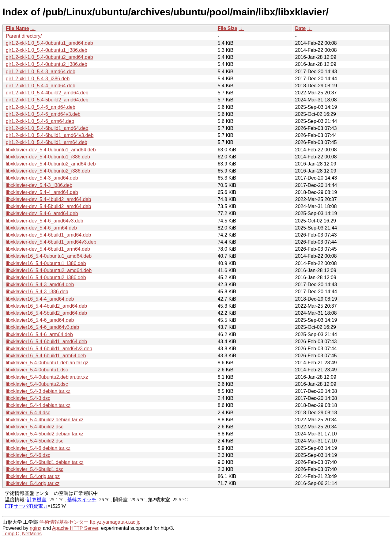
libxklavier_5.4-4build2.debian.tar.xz (45, 420)
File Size (228, 28)
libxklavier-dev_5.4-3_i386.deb (39, 185)
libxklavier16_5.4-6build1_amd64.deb (46, 342)
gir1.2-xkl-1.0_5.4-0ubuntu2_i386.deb (47, 64)
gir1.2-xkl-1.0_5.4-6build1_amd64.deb (47, 128)
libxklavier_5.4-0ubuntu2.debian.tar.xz (47, 377)
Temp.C (11, 534)
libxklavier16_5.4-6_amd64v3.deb (42, 327)
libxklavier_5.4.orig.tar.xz (33, 483)
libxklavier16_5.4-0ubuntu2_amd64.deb (49, 270)
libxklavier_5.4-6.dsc (28, 455)
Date (300, 28)
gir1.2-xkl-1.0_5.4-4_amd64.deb (41, 86)
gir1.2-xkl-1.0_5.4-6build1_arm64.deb (47, 142)
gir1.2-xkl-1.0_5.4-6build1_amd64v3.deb (50, 135)
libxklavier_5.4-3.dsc (28, 398)
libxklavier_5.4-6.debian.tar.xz (38, 448)
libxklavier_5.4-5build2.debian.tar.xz (45, 434)
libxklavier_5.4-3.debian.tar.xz (38, 391)
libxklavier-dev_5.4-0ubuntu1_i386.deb (48, 157)
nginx (36, 528)
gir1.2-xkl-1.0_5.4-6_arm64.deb (40, 121)
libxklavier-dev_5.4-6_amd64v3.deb (45, 221)
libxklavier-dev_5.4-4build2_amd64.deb (48, 199)
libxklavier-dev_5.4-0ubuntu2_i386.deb (48, 171)
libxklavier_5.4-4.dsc (28, 413)
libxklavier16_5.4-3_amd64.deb (40, 285)
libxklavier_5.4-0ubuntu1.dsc (37, 370)
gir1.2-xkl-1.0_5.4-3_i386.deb (38, 79)
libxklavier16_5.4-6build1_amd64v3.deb (49, 349)
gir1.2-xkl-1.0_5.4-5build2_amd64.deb (47, 100)
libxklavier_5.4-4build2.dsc (35, 427)
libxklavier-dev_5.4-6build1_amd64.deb (48, 235)
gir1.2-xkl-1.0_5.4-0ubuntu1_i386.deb (47, 50)
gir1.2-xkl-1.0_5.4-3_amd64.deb (41, 72)
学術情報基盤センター (64, 522)
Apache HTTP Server (75, 528)
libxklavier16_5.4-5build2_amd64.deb (46, 313)
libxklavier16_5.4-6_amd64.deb (40, 320)
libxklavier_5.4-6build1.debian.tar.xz (45, 462)
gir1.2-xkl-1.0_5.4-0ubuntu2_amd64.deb (49, 57)
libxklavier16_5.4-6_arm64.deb (39, 334)
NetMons (32, 534)
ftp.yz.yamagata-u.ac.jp (115, 522)
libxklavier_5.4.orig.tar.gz (33, 476)
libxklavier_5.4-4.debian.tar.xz (38, 405)
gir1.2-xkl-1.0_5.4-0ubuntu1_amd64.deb (49, 43)
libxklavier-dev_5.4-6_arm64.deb (41, 228)
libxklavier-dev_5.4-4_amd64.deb (42, 192)
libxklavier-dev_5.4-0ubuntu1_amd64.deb (51, 150)
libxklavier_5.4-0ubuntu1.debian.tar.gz (47, 363)
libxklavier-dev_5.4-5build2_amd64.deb (48, 206)
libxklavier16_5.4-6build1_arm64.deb (46, 356)
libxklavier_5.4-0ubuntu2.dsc (37, 384)
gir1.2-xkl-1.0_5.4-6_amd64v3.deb (43, 114)
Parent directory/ (24, 36)
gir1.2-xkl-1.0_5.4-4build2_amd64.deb (47, 93)
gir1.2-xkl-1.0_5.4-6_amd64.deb (41, 107)
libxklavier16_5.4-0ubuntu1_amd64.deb (49, 256)
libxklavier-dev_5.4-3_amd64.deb (42, 178)
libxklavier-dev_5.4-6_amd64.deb (42, 213)
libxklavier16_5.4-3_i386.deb (37, 292)
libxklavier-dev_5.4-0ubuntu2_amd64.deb (51, 164)
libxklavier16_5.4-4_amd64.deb (40, 299)
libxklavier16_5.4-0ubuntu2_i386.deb (46, 277)
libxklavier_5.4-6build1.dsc (35, 469)
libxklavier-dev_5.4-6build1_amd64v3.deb (51, 242)
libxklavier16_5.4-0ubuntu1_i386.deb (46, 263)
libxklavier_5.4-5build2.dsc (35, 441)
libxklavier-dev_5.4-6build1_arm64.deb (48, 249)
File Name (17, 28)
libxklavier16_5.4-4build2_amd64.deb (46, 306)
